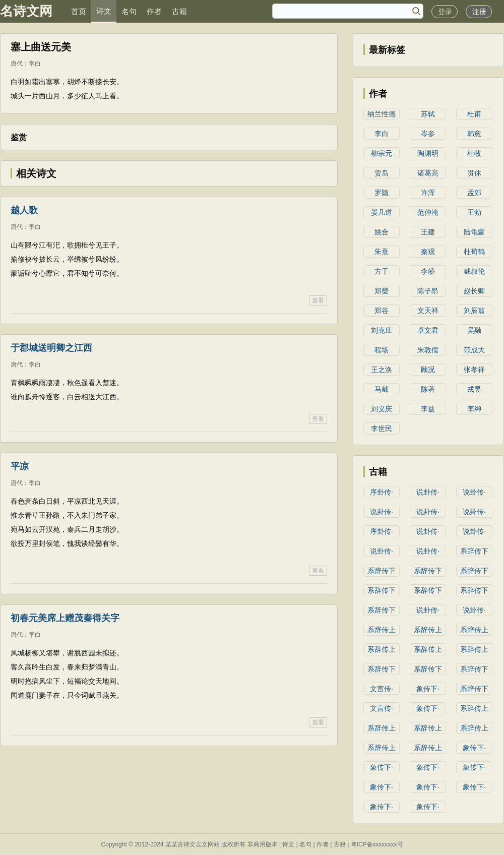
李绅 (474, 409)
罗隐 (382, 193)
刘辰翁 (474, 311)
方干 (382, 271)
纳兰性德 (382, 114)
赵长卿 (474, 291)
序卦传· (382, 492)
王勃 (474, 212)
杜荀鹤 (474, 252)
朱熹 (382, 252)
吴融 (474, 330)
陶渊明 (428, 153)
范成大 (474, 350)
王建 (428, 232)
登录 (445, 12)
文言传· (382, 689)
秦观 (428, 252)
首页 (79, 11)
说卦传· (428, 492)
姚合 (382, 232)
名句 (129, 11)
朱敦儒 (428, 350)
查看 (318, 300)
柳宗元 (382, 153)
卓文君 (428, 330)
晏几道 (382, 212)
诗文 (104, 11)
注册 (479, 12)
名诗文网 (26, 11)
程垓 (382, 350)
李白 (35, 64)
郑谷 (382, 311)
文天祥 (428, 311)
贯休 (474, 173)
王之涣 (382, 370)
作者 (154, 11)
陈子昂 (428, 291)
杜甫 (474, 114)
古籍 (179, 11)
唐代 (17, 64)
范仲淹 (428, 212)
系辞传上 (382, 630)
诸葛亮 (428, 173)
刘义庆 (382, 409)
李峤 (428, 271)
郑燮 (382, 291)
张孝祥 (474, 370)
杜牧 (474, 153)
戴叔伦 (474, 271)
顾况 (428, 370)
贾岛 (382, 173)
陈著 (428, 389)
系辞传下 (474, 551)
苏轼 (428, 114)
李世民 (382, 429)
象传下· (428, 689)
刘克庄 (382, 330)
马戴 (382, 389)
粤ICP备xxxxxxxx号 (377, 844)
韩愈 (474, 134)
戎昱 (474, 389)
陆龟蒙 (474, 232)
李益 (428, 409)
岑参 (428, 134)
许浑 (428, 193)
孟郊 (474, 193)
